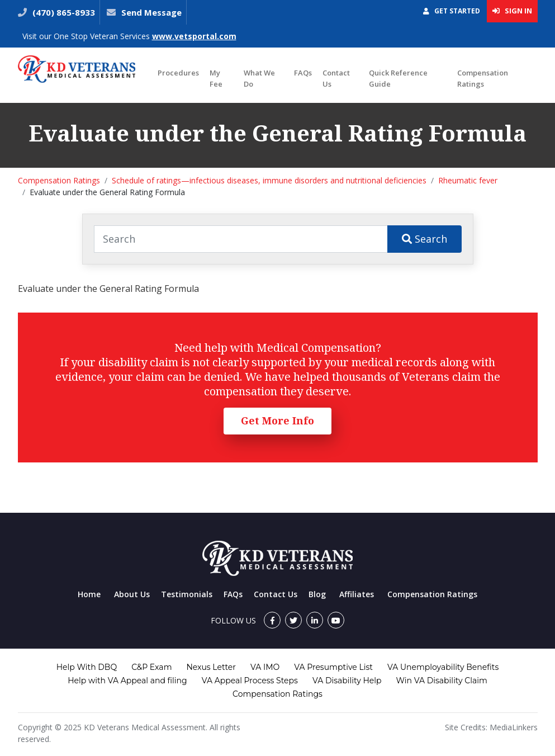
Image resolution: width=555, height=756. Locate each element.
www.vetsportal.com (194, 36)
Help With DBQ (87, 667)
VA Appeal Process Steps (250, 681)
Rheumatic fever (468, 180)
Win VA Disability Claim (442, 681)
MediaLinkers (514, 727)
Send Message (151, 12)
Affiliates (357, 594)
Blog (317, 594)
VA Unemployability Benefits (443, 667)
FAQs (303, 73)
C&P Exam (151, 667)
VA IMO (265, 667)
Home (89, 594)
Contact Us (336, 78)
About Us (132, 594)
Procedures (178, 73)
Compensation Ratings (483, 78)
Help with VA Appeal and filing (127, 681)
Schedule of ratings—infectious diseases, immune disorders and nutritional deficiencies (269, 180)
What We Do (259, 78)
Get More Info (277, 420)
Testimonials (187, 594)
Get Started (452, 11)
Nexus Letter (211, 667)
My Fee (216, 78)
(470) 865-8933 (63, 12)
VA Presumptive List (333, 667)
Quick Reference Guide (398, 78)
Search (424, 239)
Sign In (512, 11)
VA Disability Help (347, 681)
